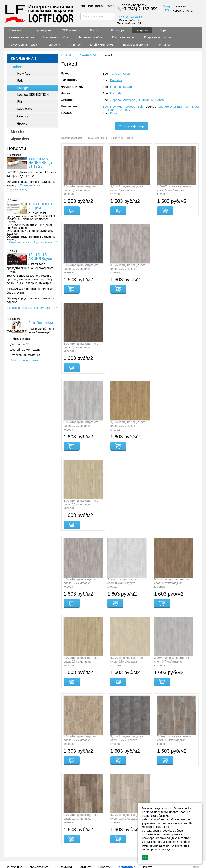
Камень (148, 100)
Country (125, 110)
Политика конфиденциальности (127, 835)
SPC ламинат (63, 820)
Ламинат (84, 820)
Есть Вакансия (41, 323)
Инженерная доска (23, 823)
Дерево (116, 100)
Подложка (70, 826)
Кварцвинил (142, 30)
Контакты (16, 830)
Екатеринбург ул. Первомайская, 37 (33, 242)
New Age (116, 107)
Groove (130, 107)
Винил (115, 113)
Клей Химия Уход (114, 826)
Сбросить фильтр (131, 126)
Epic (140, 107)
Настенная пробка (88, 823)
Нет (113, 93)
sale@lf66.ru (27, 861)
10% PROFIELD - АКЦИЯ (41, 206)
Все (105, 107)
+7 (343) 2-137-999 (33, 856)
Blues (196, 107)
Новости (16, 148)
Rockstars (110, 110)
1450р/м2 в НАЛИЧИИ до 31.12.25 (40, 163)
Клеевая (116, 80)
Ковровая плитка (120, 823)
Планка (116, 87)
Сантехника (14, 820)
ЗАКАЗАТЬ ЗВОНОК (130, 17)
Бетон (160, 100)
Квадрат (129, 87)
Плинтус (89, 826)
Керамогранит (38, 820)
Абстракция (131, 100)
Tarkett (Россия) (121, 73)
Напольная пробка (56, 823)
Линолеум (104, 820)
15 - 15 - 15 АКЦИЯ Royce (40, 257)
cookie (168, 808)
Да (120, 93)
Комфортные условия (25, 360)
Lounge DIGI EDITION (174, 107)
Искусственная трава (41, 826)
